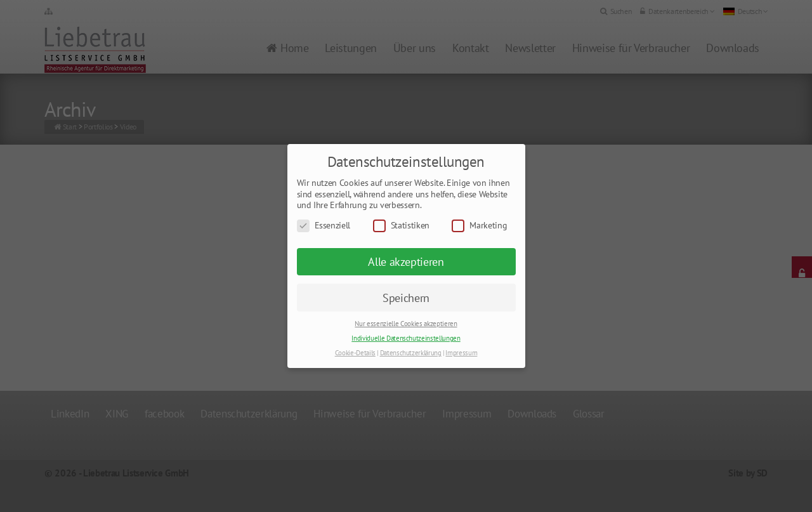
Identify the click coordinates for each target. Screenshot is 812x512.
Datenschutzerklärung (411, 353)
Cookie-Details (355, 353)
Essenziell (324, 226)
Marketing (479, 226)
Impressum (461, 353)
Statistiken (401, 226)
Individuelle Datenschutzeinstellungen (406, 338)
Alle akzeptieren (406, 262)
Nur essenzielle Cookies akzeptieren (406, 324)
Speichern (406, 298)
